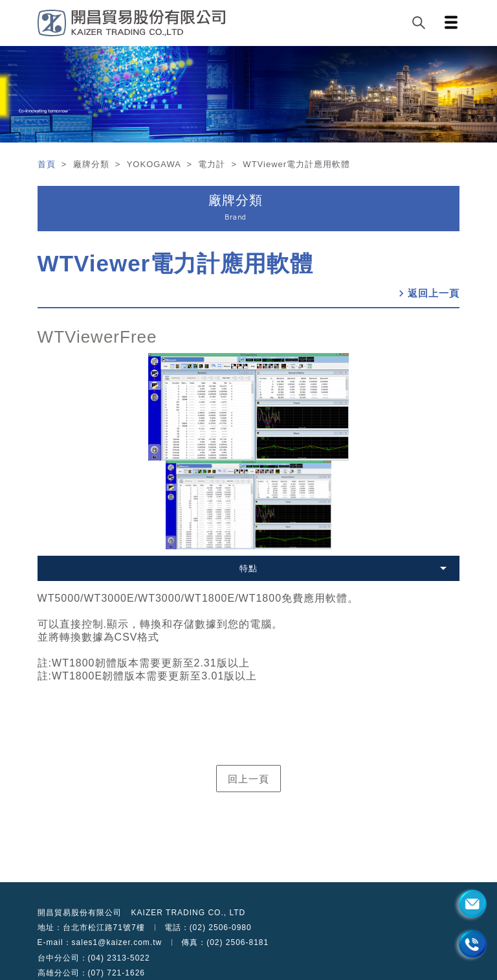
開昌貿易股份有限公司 (80, 913)
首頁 (48, 164)
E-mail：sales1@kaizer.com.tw (100, 942)
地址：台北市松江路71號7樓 (91, 928)
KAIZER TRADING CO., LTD (189, 913)
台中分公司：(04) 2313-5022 (94, 958)
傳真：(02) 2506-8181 (225, 942)
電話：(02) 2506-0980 (208, 928)
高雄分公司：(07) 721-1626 (91, 973)
